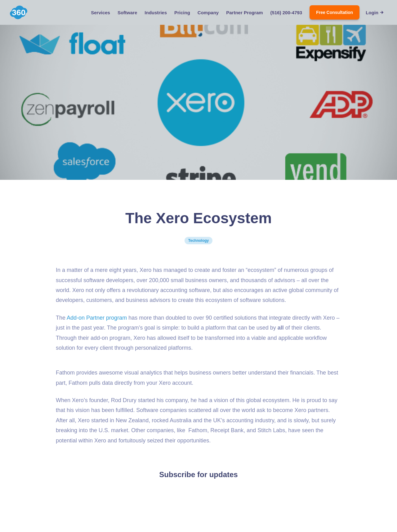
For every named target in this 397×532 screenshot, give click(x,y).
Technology (198, 241)
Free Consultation (335, 12)
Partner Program (244, 13)
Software (127, 13)
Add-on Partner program (97, 318)
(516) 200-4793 (286, 13)
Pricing (182, 13)
